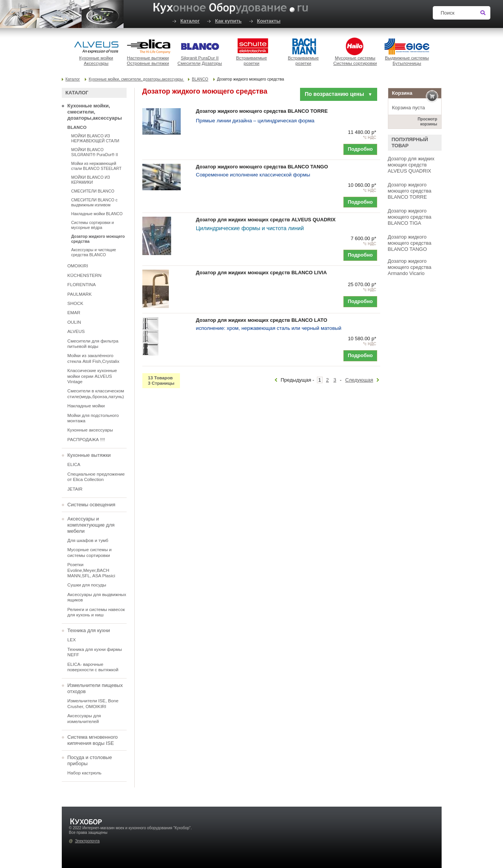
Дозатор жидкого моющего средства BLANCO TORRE (410, 191)
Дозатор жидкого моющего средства (98, 239)
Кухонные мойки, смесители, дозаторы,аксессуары (136, 79)
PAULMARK (80, 294)
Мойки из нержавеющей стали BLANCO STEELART (96, 166)
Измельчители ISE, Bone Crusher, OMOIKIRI (93, 703)
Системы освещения (92, 505)
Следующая (359, 380)
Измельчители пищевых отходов (95, 688)
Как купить (228, 21)
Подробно (360, 149)
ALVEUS (76, 331)
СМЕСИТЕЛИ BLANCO (93, 191)
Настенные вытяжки (148, 58)
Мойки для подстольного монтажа (93, 418)
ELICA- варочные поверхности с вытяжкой (93, 667)
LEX (72, 640)
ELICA (74, 464)
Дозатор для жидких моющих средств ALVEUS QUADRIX (411, 165)
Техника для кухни (89, 630)
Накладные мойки (86, 406)
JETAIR (75, 489)
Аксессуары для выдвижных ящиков (97, 597)
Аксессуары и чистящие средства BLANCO (94, 252)
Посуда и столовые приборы (90, 760)
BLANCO (200, 79)
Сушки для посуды (87, 585)
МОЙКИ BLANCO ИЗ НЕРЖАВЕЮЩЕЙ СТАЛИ (95, 138)
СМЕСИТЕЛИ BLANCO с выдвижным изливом (95, 202)
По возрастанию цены (338, 94)
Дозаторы (212, 63)
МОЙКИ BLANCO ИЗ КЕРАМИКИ (91, 180)
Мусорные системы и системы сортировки (90, 552)
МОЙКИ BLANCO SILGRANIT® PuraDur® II (95, 152)
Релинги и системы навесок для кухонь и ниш (96, 612)
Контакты (269, 21)
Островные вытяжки (148, 63)
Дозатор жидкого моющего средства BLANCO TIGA (410, 217)
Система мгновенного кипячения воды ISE (93, 740)
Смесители (189, 63)
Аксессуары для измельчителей (84, 718)
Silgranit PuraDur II (200, 58)
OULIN (74, 322)
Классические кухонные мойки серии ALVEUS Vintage (92, 376)
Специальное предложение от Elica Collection (96, 477)
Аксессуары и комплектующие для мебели (91, 525)
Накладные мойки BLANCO (97, 214)
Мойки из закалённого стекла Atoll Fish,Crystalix (94, 358)
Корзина (402, 93)
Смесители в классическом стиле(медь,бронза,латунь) (96, 393)
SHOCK (76, 303)
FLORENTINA (82, 284)
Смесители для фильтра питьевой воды (93, 343)
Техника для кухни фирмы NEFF (95, 652)
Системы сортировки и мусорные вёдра (93, 225)
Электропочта (87, 841)
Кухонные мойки (96, 58)
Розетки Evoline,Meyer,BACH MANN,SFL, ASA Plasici (92, 570)
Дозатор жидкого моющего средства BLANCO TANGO (410, 243)
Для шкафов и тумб (88, 540)
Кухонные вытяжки (89, 455)
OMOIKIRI (78, 266)
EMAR (74, 312)
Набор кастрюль (85, 773)
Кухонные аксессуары (90, 430)
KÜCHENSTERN (85, 275)
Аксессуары (96, 63)
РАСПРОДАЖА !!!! (86, 439)
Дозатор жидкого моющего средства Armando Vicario (410, 267)
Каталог (190, 21)
